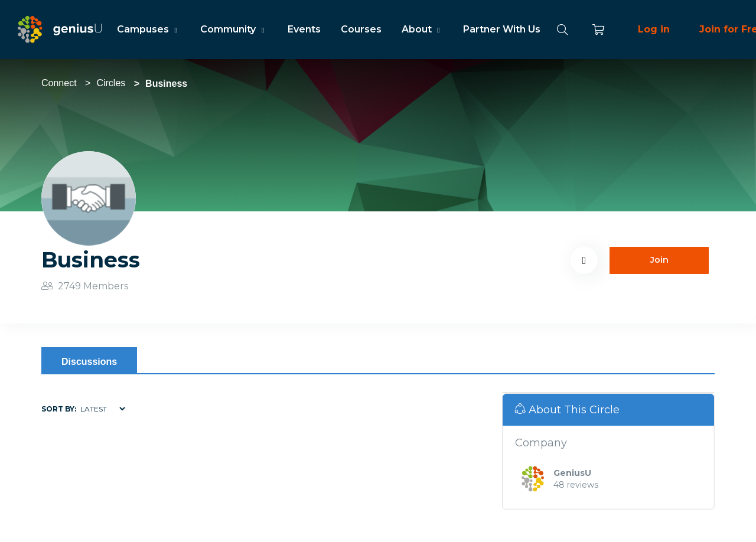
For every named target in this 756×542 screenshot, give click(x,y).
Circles (111, 83)
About (422, 29)
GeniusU (572, 473)
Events (304, 29)
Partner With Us (502, 29)
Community (234, 29)
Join (659, 260)
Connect (59, 83)
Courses (361, 29)
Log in (654, 29)
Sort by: (59, 409)
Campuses (149, 29)
